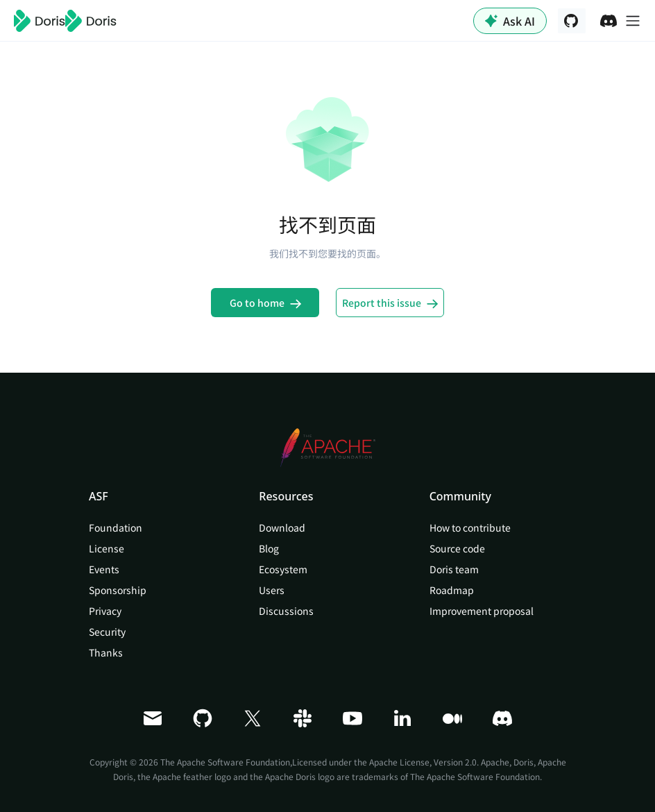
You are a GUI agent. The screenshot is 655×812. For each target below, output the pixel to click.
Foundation (116, 527)
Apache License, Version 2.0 (423, 762)
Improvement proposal (482, 611)
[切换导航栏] (633, 21)
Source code (457, 548)
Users (272, 590)
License (107, 548)
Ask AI (510, 21)
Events (104, 569)
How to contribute (470, 527)
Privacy (105, 611)
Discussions (286, 611)
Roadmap (452, 590)
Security (107, 632)
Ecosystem (283, 569)
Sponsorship (118, 590)
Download (282, 527)
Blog (269, 548)
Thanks (106, 652)
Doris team (454, 569)
